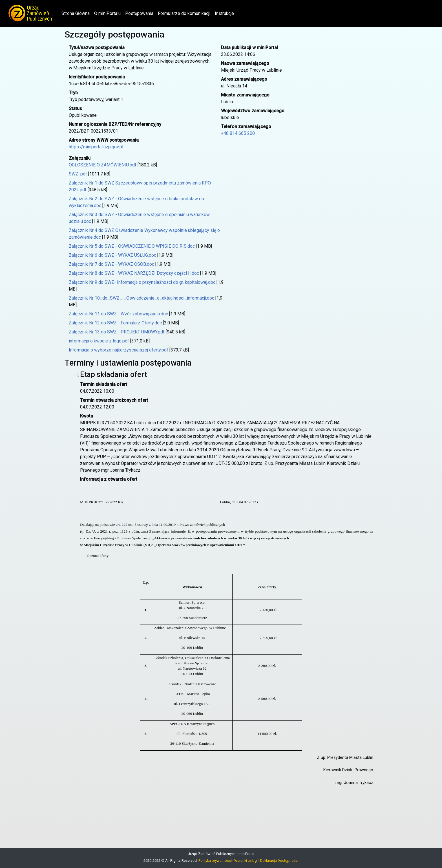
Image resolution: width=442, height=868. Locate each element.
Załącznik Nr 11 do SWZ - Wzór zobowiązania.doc (118, 314)
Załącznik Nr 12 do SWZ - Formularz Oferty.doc (115, 323)
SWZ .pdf (78, 174)
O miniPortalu (107, 13)
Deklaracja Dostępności (279, 861)
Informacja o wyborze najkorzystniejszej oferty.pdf (119, 350)
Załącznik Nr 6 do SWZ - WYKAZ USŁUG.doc (112, 255)
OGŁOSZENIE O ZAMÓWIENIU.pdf (103, 165)
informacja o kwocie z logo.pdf (99, 341)
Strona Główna (77, 13)
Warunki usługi (246, 861)
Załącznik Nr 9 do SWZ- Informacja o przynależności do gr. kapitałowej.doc (142, 282)
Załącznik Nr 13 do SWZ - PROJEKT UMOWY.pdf (117, 332)
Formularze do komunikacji (184, 13)
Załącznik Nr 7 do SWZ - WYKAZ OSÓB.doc (111, 264)
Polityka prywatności (215, 861)
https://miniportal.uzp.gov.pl (96, 147)
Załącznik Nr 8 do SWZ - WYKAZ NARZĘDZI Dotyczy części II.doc (134, 273)
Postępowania (139, 13)
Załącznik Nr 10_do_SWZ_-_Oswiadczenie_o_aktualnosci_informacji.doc (142, 298)
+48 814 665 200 (238, 133)
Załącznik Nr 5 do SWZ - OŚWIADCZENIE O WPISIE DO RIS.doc (132, 246)
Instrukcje (224, 13)
